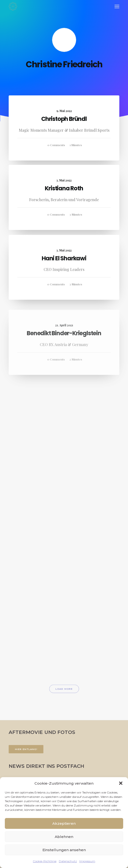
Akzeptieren (64, 823)
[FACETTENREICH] (13, 6)
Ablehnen (64, 837)
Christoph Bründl (64, 119)
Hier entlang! (26, 749)
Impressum (87, 861)
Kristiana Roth (64, 188)
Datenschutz (68, 861)
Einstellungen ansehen (64, 850)
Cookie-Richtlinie (45, 861)
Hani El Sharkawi (64, 273)
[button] (121, 783)
